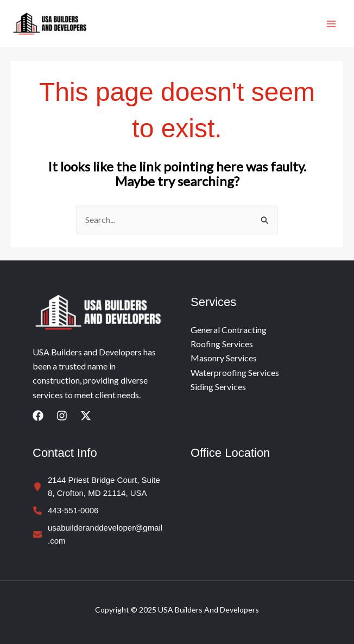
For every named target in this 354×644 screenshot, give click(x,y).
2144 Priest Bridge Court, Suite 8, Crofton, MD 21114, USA (104, 486)
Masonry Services (224, 358)
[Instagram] (62, 416)
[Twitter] (86, 416)
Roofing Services (222, 344)
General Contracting (229, 330)
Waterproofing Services (235, 372)
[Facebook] (38, 416)
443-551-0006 (73, 510)
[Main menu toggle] (331, 24)
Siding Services (218, 387)
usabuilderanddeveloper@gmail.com (105, 534)
